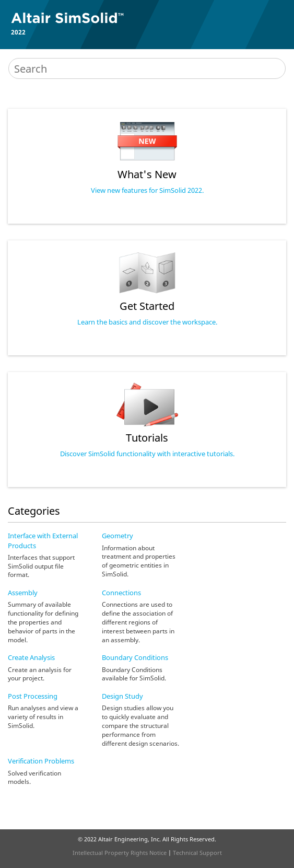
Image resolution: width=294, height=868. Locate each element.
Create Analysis (31, 657)
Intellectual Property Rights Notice (120, 853)
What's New (147, 174)
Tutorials (147, 438)
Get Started (147, 306)
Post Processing (33, 696)
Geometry (117, 536)
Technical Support (197, 853)
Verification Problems (41, 761)
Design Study (122, 696)
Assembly (23, 593)
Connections (121, 593)
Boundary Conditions (135, 657)
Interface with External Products (43, 540)
